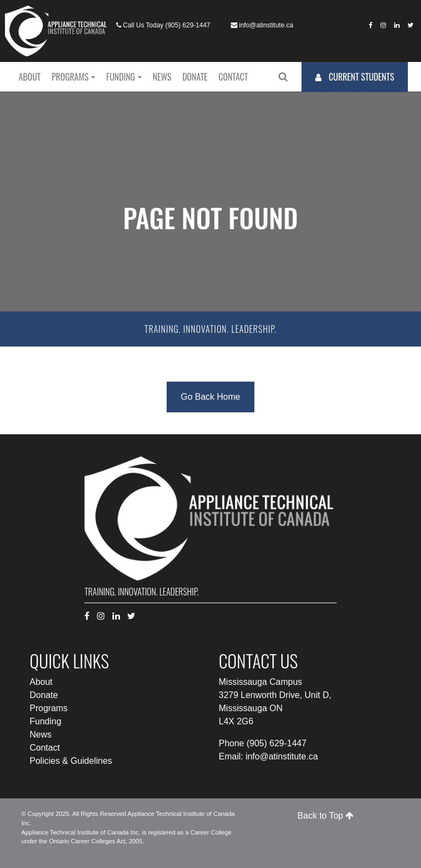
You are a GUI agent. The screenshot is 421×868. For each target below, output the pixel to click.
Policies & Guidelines (71, 761)
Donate (195, 77)
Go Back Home (210, 397)
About (30, 77)
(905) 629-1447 (187, 25)
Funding (121, 77)
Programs (70, 77)
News (162, 77)
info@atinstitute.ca (266, 25)
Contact (234, 77)
